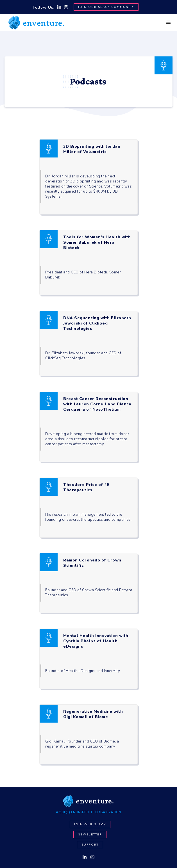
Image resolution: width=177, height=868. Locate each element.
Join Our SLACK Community (106, 7)
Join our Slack (90, 824)
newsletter (90, 835)
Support (90, 845)
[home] (35, 23)
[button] (169, 22)
